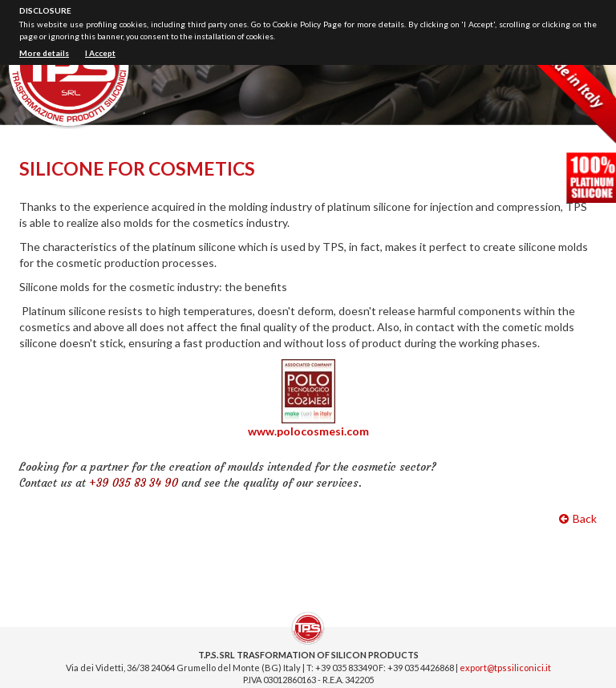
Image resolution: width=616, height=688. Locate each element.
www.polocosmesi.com (308, 431)
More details (44, 53)
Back (578, 518)
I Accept (100, 53)
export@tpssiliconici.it (505, 668)
